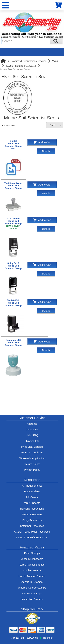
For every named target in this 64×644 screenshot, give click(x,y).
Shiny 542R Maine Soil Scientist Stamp (13, 266)
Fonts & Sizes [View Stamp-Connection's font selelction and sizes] (32, 491)
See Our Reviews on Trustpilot (32, 638)
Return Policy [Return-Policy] (32, 464)
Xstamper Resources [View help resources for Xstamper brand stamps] (32, 526)
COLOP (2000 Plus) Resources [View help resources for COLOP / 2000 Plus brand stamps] (32, 532)
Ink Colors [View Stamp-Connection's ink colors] (32, 497)
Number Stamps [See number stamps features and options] (32, 570)
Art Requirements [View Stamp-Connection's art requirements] (32, 486)
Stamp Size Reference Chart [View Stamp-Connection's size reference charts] (32, 537)
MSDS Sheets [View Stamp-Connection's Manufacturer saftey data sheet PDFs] (32, 503)
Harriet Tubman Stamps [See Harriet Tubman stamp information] (32, 576)
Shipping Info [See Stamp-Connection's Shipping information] (32, 441)
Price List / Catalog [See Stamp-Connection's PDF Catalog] (32, 447)
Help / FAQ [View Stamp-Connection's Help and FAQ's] (32, 435)
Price (53, 125)
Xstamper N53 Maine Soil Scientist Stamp (13, 343)
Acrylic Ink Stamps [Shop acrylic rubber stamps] (32, 582)
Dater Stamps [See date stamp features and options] (32, 553)
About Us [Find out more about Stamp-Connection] (32, 424)
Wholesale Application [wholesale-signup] (32, 458)
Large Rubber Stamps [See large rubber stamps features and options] (32, 565)
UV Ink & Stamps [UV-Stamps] (32, 593)
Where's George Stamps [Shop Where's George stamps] (32, 588)
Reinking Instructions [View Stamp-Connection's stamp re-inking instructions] (32, 509)
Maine (55, 61)
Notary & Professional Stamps (29, 61)
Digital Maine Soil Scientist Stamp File (13, 145)
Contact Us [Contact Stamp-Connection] (32, 429)
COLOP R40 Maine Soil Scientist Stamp (13, 223)
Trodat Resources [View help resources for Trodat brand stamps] (32, 514)
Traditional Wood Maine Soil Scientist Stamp (13, 186)
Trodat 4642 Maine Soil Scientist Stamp (13, 303)
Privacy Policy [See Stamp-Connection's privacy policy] (32, 470)
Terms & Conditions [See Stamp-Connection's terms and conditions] (32, 452)
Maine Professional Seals (21, 66)
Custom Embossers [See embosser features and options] (32, 559)
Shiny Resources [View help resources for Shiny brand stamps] (32, 520)
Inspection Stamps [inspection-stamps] (32, 599)
